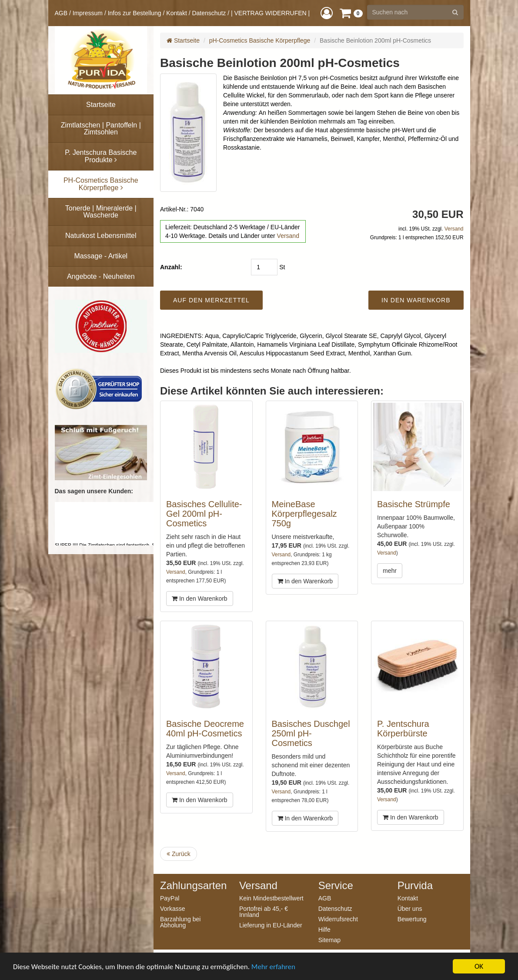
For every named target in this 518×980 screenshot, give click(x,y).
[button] (327, 13)
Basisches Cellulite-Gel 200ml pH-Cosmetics (204, 514)
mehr (390, 571)
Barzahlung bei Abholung (180, 922)
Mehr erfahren (273, 970)
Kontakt (176, 13)
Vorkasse (173, 908)
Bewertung (412, 919)
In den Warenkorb (200, 599)
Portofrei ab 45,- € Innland (264, 911)
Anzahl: (171, 267)
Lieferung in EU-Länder (271, 925)
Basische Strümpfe (414, 504)
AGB (61, 13)
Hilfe (324, 929)
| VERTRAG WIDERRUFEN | (270, 13)
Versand (288, 236)
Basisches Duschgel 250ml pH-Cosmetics (311, 733)
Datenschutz (209, 13)
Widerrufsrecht (338, 919)
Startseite (183, 40)
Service (336, 886)
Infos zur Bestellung (135, 13)
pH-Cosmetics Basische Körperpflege (260, 40)
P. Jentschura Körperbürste (403, 729)
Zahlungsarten (193, 886)
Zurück (179, 854)
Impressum (88, 13)
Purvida (415, 886)
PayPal (170, 898)
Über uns (410, 908)
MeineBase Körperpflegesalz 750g (304, 514)
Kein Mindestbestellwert (271, 898)
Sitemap (329, 940)
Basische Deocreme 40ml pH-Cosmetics (205, 729)
